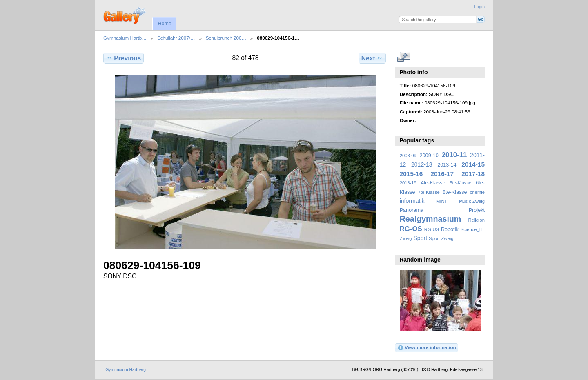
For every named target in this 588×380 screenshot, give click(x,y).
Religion (476, 220)
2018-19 (408, 183)
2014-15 (473, 164)
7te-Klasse (429, 192)
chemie (477, 192)
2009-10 (429, 156)
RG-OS (411, 229)
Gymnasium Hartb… (125, 38)
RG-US (432, 229)
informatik (412, 201)
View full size (404, 57)
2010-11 (454, 155)
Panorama (412, 210)
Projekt (477, 210)
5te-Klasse (460, 183)
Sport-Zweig (441, 238)
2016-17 (442, 174)
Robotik (450, 229)
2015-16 (411, 174)
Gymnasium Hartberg (126, 370)
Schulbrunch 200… (226, 38)
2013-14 (447, 165)
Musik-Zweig (472, 201)
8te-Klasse (455, 192)
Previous (124, 58)
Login (480, 7)
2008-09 (408, 156)
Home (164, 24)
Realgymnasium (431, 219)
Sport (421, 238)
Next (372, 58)
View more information (427, 348)
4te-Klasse (433, 183)
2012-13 (422, 164)
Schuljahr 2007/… (176, 38)
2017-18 (473, 174)
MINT (442, 201)
